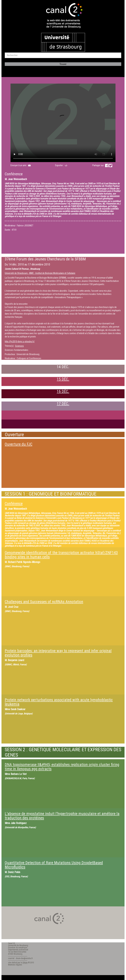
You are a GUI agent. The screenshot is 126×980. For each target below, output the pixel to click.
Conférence (14, 504)
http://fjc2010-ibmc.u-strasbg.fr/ (20, 341)
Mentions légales (15, 965)
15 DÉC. (63, 379)
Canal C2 (11, 943)
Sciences (19, 346)
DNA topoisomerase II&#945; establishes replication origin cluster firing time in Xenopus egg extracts (62, 767)
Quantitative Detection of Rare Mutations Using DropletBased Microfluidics (54, 865)
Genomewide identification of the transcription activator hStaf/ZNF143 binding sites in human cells (61, 555)
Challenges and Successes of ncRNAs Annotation (44, 602)
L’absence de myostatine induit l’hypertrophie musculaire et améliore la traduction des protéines (62, 816)
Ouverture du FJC (19, 444)
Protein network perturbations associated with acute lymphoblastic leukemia (59, 702)
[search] (63, 55)
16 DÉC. (63, 391)
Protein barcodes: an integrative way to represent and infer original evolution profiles (58, 653)
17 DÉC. (63, 404)
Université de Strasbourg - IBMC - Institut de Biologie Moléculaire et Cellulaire (40, 273)
